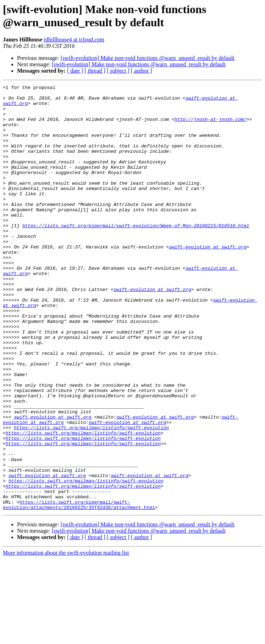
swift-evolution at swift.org (208, 280)
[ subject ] (118, 71)
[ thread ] (95, 71)
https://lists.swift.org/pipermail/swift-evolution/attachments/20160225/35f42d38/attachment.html (79, 589)
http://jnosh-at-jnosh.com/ (211, 127)
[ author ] (142, 71)
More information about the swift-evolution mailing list (66, 638)
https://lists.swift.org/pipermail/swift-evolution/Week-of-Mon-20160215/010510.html (136, 254)
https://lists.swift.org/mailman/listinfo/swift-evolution (91, 497)
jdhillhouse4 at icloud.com (74, 40)
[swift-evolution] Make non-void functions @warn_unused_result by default (148, 58)
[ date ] (75, 71)
